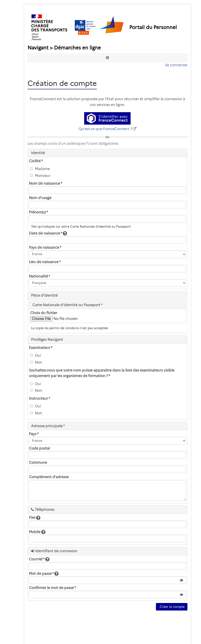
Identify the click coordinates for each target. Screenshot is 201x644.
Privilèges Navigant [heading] (47, 340)
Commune (38, 463)
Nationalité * (40, 276)
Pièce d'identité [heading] (44, 295)
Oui (35, 355)
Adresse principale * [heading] (48, 426)
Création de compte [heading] (62, 83)
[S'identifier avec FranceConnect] (107, 118)
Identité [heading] (38, 153)
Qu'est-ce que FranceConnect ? (105, 129)
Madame (40, 169)
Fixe (35, 518)
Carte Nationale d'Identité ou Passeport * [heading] (68, 305)
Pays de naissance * (45, 248)
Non (36, 362)
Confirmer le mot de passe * (52, 588)
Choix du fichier (44, 313)
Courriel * (39, 559)
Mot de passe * (44, 574)
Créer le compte (172, 607)
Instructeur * (40, 398)
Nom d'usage (40, 198)
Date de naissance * (48, 233)
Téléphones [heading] (43, 510)
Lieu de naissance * (45, 262)
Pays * (34, 434)
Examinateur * (41, 348)
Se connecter (176, 65)
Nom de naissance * (46, 183)
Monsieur (40, 176)
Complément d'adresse (49, 477)
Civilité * (36, 161)
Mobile (37, 532)
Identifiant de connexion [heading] (54, 551)
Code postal (39, 448)
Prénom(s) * (38, 212)
